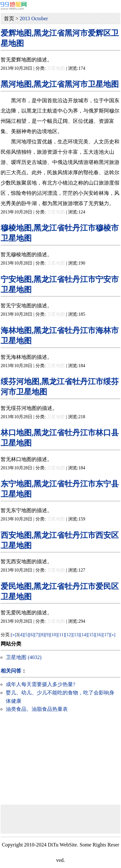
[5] (26, 635)
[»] (113, 635)
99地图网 (14, 6)
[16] (99, 635)
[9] (47, 635)
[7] (37, 635)
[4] (21, 635)
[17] (106, 635)
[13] (76, 635)
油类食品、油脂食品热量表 (37, 709)
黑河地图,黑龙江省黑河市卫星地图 (60, 84)
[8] (42, 635)
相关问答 (11, 671)
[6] (32, 635)
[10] (54, 635)
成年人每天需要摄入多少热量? (40, 684)
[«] (14, 635)
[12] (69, 635)
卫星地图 (56, 68)
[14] (84, 635)
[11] (61, 635)
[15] (91, 635)
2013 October (34, 18)
